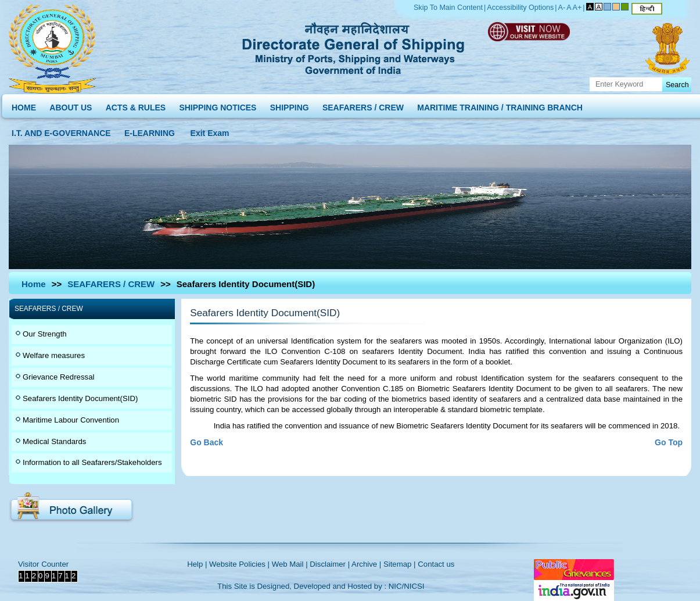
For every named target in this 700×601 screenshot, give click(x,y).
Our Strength (45, 334)
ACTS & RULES (136, 105)
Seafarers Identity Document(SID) (80, 398)
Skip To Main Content (448, 8)
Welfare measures (54, 355)
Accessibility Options (520, 8)
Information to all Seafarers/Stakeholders (92, 462)
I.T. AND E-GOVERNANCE (61, 130)
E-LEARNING (150, 130)
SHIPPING (290, 105)
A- (562, 8)
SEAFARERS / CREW (363, 105)
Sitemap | (400, 564)
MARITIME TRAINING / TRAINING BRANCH (500, 105)
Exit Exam (210, 130)
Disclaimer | (330, 564)
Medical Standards (54, 441)
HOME (24, 105)
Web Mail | (290, 564)
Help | (197, 564)
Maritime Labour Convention (71, 420)
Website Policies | (239, 564)
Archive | (366, 564)
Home (34, 284)
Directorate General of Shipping (354, 46)
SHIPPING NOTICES (218, 105)
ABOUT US (71, 105)
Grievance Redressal (58, 377)
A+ (577, 8)
